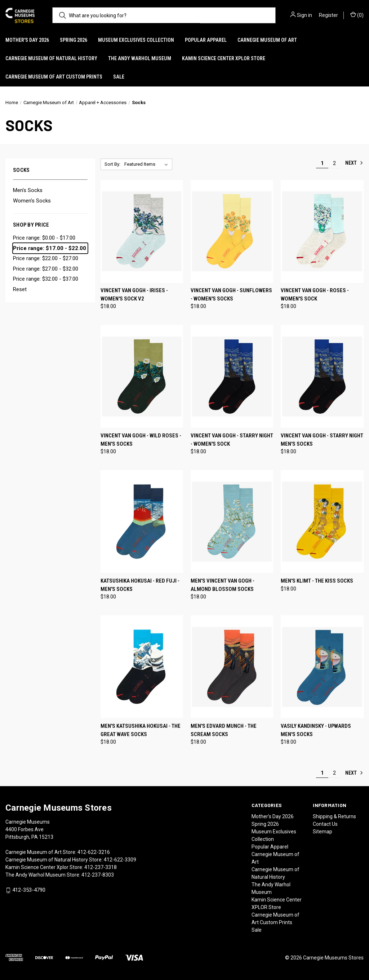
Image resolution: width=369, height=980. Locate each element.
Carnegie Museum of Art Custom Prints (54, 77)
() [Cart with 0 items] (357, 15)
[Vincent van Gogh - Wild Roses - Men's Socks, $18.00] (142, 376)
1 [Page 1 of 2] (322, 163)
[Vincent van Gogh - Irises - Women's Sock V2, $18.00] (142, 231)
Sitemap (323, 832)
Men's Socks (28, 190)
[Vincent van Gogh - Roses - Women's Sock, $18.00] (322, 231)
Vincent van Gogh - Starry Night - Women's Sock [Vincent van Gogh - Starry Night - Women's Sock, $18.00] (232, 440)
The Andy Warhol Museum (140, 58)
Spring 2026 (74, 40)
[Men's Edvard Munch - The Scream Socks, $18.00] (232, 667)
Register (328, 15)
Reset (20, 289)
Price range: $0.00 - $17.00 (44, 238)
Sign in (304, 15)
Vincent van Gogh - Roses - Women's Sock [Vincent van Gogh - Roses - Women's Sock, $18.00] (315, 295)
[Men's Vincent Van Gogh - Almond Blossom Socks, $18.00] (232, 522)
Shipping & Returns (334, 816)
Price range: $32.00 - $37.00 (46, 279)
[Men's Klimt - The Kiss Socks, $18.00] (322, 522)
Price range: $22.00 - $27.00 (46, 258)
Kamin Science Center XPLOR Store (224, 58)
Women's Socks (32, 201)
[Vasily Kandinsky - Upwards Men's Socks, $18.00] (322, 667)
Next (354, 163)
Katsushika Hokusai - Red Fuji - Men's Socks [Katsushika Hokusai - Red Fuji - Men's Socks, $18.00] (140, 585)
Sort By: (112, 164)
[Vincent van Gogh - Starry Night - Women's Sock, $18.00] (232, 376)
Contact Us (325, 824)
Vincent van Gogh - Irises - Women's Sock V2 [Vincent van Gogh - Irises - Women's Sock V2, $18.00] (134, 295)
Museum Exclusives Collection (136, 40)
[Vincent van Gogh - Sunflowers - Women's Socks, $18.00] (232, 231)
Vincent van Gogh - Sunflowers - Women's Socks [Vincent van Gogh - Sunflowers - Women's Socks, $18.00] (231, 295)
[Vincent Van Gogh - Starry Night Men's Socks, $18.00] (322, 376)
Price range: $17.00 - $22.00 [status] (50, 248)
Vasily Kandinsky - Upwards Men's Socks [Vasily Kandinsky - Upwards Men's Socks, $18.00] (316, 730)
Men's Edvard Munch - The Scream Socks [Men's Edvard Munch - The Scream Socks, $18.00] (224, 730)
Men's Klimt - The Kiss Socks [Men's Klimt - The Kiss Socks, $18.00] (317, 581)
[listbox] (148, 164)
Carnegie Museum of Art (267, 40)
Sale (119, 77)
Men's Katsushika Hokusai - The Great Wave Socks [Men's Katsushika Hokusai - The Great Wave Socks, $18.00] (141, 730)
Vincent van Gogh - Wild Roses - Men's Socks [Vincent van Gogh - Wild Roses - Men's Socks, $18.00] (141, 440)
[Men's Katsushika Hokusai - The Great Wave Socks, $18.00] (142, 667)
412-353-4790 (29, 890)
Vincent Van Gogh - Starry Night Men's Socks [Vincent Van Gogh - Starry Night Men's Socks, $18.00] (322, 440)
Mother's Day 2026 (27, 40)
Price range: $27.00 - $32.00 (46, 269)
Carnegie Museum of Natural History (51, 58)
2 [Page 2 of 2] (334, 163)
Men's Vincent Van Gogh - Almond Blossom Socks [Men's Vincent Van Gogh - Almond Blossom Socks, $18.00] (223, 585)
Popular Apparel (206, 40)
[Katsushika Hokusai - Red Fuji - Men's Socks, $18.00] (142, 522)
